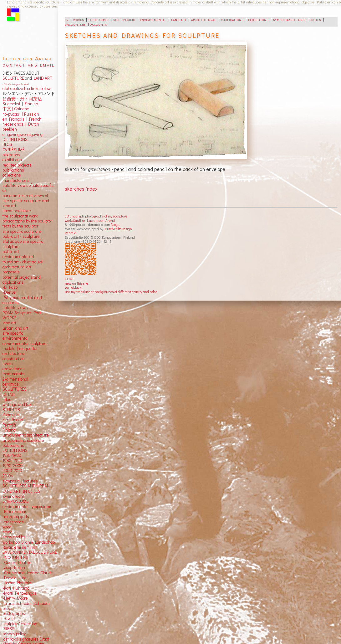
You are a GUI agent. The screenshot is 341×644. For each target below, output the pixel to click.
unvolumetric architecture (26, 435)
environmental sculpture (25, 343)
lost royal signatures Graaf (26, 639)
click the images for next (15, 84)
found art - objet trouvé (23, 262)
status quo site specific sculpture (23, 244)
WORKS (10, 318)
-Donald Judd (15, 578)
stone (8, 532)
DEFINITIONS (15, 139)
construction (14, 359)
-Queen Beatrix (17, 562)
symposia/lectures (290, 19)
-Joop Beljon (14, 567)
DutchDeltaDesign (118, 229)
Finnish (31, 104)
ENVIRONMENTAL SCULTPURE (30, 552)
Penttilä (71, 233)
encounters (75, 24)
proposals (11, 272)
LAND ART (42, 78)
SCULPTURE (13, 78)
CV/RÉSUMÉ (14, 150)
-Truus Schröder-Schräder (26, 603)
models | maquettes (20, 348)
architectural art (17, 267)
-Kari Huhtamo (16, 588)
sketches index (81, 189)
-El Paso (10, 287)
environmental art (18, 257)
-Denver (10, 292)
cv (67, 19)
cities (316, 19)
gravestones (14, 369)
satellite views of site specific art (28, 188)
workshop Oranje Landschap (29, 542)
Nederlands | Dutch (21, 124)
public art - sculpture (21, 236)
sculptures (99, 19)
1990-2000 (13, 466)
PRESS (8, 629)
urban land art (15, 328)
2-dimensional (15, 379)
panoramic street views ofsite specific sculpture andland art (26, 201)
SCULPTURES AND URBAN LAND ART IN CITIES (26, 488)
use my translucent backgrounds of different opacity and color (111, 292)
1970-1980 (12, 455)
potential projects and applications (22, 280)
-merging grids (16, 517)
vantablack (73, 287)
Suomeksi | (13, 104)
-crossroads (13, 522)
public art (11, 252)
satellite (10, 307)
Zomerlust (12, 415)
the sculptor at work (20, 216)
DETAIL (9, 394)
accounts (99, 24)
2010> (8, 476)
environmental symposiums (27, 507)
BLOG (7, 144)
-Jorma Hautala (17, 583)
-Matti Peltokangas (20, 593)
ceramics (11, 384)
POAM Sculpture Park (22, 313)
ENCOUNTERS (15, 557)
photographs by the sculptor (27, 221)
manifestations (16, 180)
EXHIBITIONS (15, 450)
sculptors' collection (20, 624)
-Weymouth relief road (22, 297)
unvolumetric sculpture (23, 440)
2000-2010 (12, 471)
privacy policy (14, 634)
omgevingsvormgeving (23, 134)
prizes (8, 608)
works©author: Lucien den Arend (90, 220)
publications (232, 19)
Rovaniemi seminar (20, 547)
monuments (13, 374)
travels (9, 618)
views (23, 307)
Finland (9, 430)
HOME (70, 279)
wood (7, 527)
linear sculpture (17, 211)
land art (179, 19)
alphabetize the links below (27, 88)
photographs (14, 613)
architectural (204, 19)
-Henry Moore (15, 598)
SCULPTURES (15, 389)
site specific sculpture (22, 231)
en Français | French (22, 119)
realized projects (17, 165)
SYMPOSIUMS (16, 501)
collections (12, 175)
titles (7, 399)
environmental (153, 19)
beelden (10, 129)
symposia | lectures (20, 481)
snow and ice (14, 537)
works (79, 19)
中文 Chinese (16, 109)
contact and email (29, 65)
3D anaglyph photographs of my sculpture (96, 216)
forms (8, 364)
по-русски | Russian (21, 114)
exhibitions (258, 19)
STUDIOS (11, 410)
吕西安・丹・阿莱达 (22, 99)
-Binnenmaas (15, 512)
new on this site (76, 283)
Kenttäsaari (13, 420)
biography (11, 155)
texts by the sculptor (20, 226)
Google (116, 225)
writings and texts (19, 404)
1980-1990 (12, 461)
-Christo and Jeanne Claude (28, 573)
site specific (124, 19)
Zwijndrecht (13, 496)
